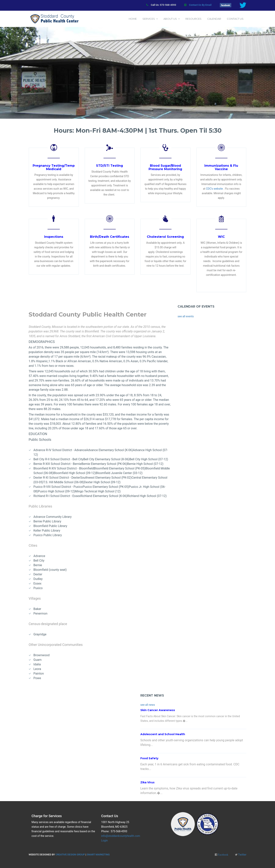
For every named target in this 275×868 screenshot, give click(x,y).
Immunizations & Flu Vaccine (221, 167)
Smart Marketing (98, 855)
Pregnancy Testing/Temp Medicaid (54, 167)
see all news (148, 705)
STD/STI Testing (110, 166)
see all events (186, 316)
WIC (221, 237)
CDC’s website (214, 189)
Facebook (223, 855)
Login (105, 840)
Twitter (242, 855)
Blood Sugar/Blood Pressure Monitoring (165, 167)
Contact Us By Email (200, 5)
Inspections (54, 237)
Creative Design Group (70, 855)
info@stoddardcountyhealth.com (121, 836)
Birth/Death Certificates (110, 237)
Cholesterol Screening (165, 237)
